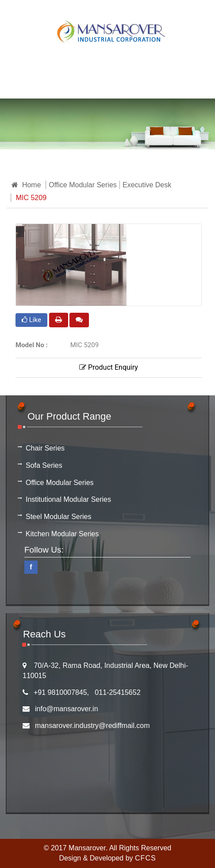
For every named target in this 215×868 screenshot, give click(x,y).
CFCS (146, 858)
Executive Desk (147, 185)
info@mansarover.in (67, 709)
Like (31, 320)
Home (26, 185)
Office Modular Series (83, 185)
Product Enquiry (109, 367)
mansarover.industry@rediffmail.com (92, 726)
